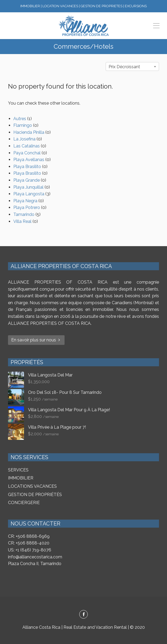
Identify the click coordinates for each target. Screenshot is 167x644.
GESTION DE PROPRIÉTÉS (35, 495)
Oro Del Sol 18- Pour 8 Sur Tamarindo (65, 392)
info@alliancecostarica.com (35, 557)
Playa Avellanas (29, 160)
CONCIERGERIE (24, 503)
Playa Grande (27, 180)
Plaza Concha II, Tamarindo (35, 564)
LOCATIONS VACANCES (32, 486)
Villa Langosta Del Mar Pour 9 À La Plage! (69, 410)
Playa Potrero (27, 207)
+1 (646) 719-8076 (33, 550)
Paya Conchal (27, 153)
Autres (20, 119)
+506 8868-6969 (33, 536)
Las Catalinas (27, 146)
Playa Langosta (29, 194)
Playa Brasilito (27, 167)
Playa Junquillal (28, 187)
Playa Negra (25, 201)
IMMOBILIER (21, 478)
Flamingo (23, 125)
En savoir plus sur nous (36, 340)
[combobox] (132, 66)
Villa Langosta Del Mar (50, 375)
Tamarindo (24, 214)
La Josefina (24, 139)
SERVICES (18, 470)
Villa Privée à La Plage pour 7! (57, 427)
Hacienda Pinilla (29, 132)
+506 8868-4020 (33, 543)
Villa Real (22, 221)
